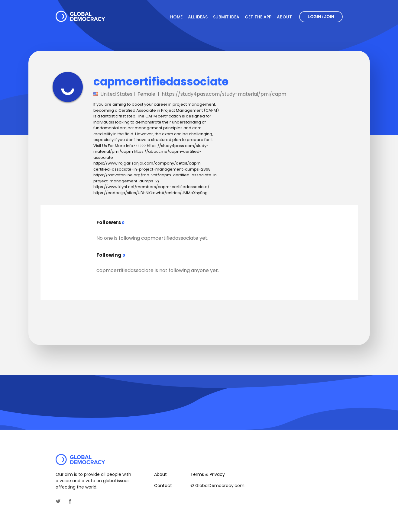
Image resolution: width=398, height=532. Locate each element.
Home (176, 17)
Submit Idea (226, 17)
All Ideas (198, 17)
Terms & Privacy (208, 474)
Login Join (321, 17)
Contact (163, 486)
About (284, 17)
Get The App (258, 17)
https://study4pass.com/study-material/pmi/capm (224, 94)
